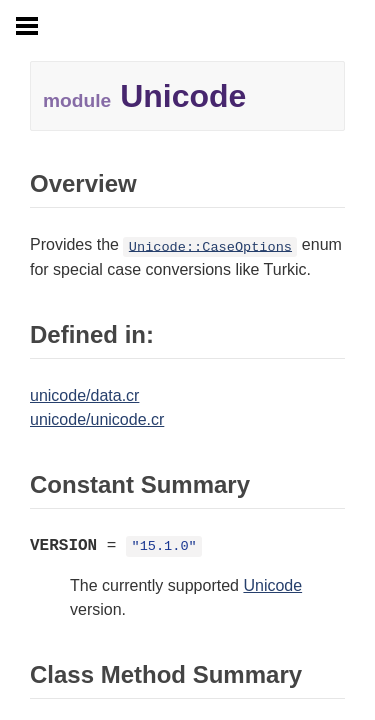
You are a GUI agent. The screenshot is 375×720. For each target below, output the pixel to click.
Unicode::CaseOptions (210, 246)
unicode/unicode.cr (97, 419)
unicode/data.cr (84, 395)
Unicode (272, 585)
